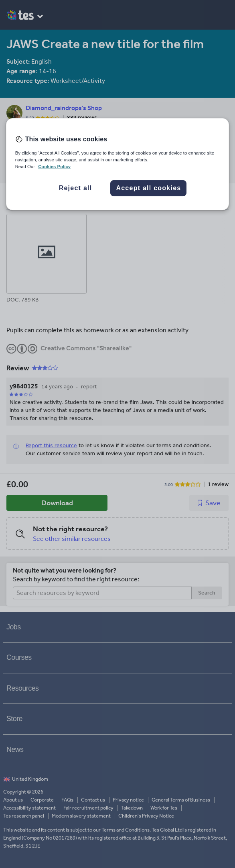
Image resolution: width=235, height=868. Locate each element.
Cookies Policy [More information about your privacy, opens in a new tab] (54, 167)
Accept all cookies (148, 188)
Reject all (76, 188)
